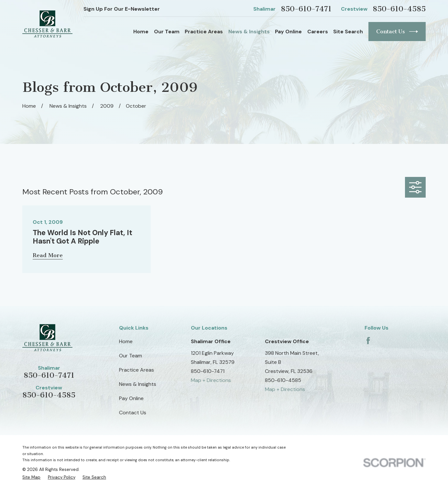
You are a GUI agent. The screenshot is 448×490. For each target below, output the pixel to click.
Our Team (131, 356)
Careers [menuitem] (318, 32)
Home (126, 341)
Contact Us (397, 32)
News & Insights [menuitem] (249, 32)
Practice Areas (137, 370)
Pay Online (131, 398)
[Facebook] (368, 341)
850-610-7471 (306, 9)
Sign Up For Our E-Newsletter (122, 9)
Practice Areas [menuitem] (204, 32)
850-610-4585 (399, 9)
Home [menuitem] (141, 32)
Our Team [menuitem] (167, 32)
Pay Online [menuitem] (288, 32)
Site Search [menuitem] (348, 32)
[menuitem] (31, 477)
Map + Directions (211, 380)
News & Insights (138, 384)
